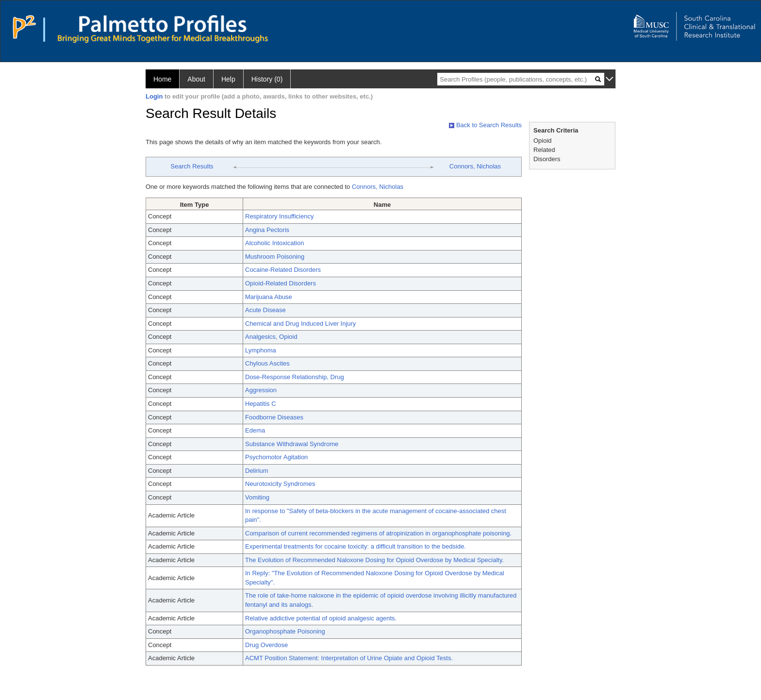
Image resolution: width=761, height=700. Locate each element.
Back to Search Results (485, 125)
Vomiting (257, 497)
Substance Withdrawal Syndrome (292, 444)
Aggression (261, 390)
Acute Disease (265, 310)
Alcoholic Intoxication (274, 243)
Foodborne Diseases (274, 417)
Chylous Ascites (267, 363)
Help (228, 79)
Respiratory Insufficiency (279, 216)
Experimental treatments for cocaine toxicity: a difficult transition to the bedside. (356, 546)
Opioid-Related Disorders (281, 283)
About (196, 79)
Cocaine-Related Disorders (283, 270)
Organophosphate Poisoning (285, 631)
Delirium (257, 471)
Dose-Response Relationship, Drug (295, 377)
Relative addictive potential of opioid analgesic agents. (321, 618)
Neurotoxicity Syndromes (280, 484)
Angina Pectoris (267, 230)
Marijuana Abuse (269, 297)
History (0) (267, 79)
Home (162, 79)
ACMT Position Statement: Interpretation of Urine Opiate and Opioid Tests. (349, 658)
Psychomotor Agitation (276, 457)
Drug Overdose (266, 645)
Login (154, 96)
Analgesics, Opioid (271, 337)
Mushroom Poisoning (275, 257)
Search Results (192, 166)
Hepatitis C (261, 404)
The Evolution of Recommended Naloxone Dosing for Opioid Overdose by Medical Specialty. (374, 560)
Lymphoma (261, 350)
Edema (255, 430)
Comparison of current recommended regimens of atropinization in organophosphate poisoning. (378, 533)
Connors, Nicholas (475, 166)
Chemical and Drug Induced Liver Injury (300, 324)
